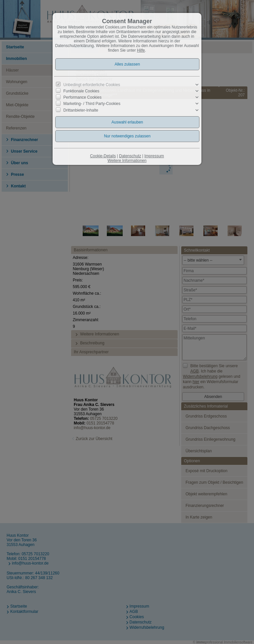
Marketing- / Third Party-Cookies (92, 104)
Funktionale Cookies (82, 91)
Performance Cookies (83, 97)
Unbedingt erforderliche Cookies (92, 85)
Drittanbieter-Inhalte (81, 110)
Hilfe (141, 50)
